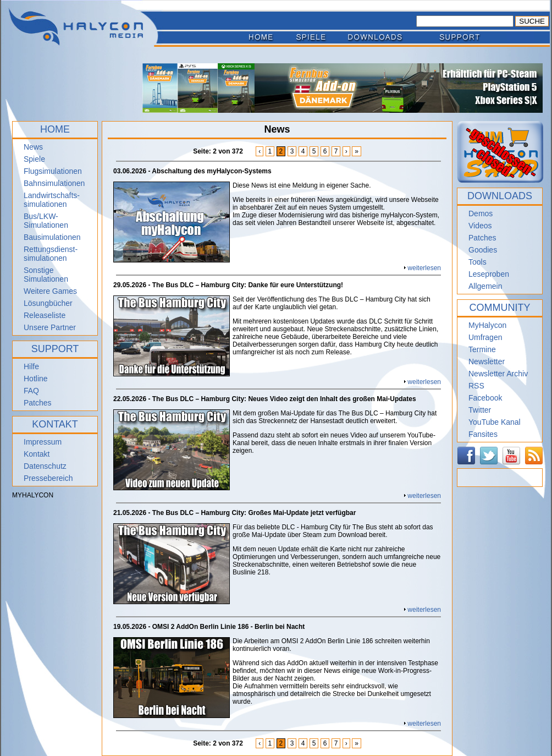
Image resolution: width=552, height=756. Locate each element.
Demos (481, 213)
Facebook (485, 398)
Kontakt (37, 454)
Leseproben (489, 274)
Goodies (483, 250)
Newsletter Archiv (498, 374)
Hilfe (31, 366)
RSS (476, 386)
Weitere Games (50, 291)
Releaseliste (45, 315)
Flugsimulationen (53, 171)
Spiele (34, 159)
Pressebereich (48, 478)
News (33, 147)
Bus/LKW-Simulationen (46, 221)
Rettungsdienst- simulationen (51, 254)
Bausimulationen (52, 237)
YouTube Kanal (495, 422)
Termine (482, 349)
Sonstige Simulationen (46, 275)
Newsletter (487, 361)
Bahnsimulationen (54, 183)
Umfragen (485, 337)
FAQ (31, 391)
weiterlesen (424, 268)
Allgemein (485, 286)
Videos (480, 226)
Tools (478, 262)
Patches (38, 403)
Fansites (483, 434)
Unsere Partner (50, 327)
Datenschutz (45, 466)
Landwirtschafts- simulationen (52, 200)
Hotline (36, 379)
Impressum (43, 442)
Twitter (480, 410)
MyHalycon (487, 325)
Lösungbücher (48, 303)
